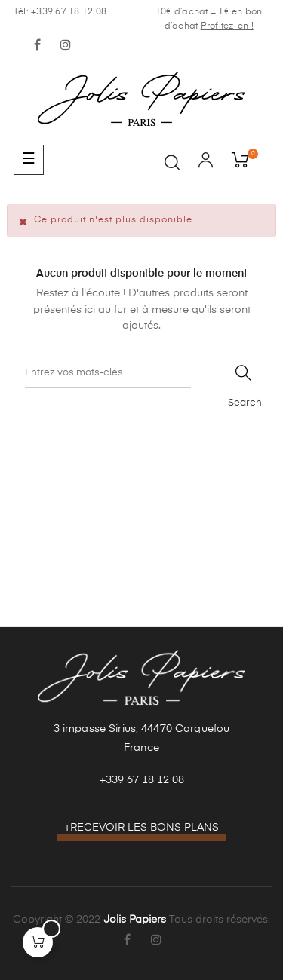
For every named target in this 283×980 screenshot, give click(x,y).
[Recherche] (108, 373)
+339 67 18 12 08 (142, 780)
